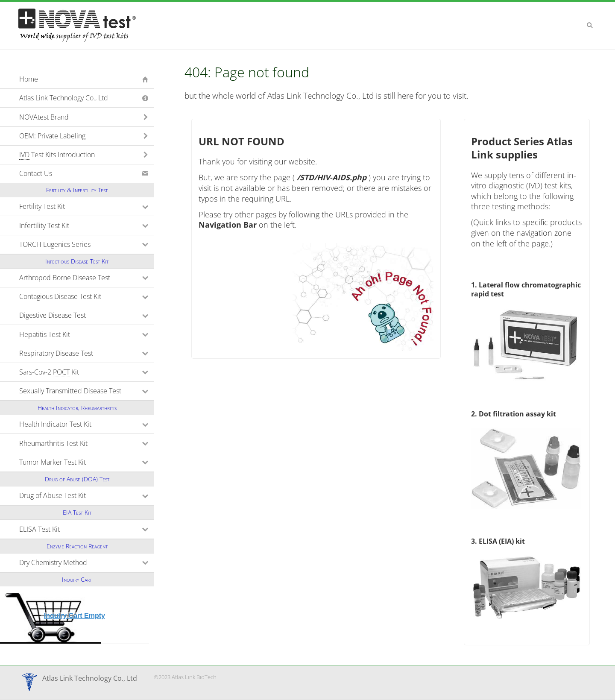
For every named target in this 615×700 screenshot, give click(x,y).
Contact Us (36, 173)
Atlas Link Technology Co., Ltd (64, 98)
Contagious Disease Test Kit (86, 296)
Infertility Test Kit (82, 226)
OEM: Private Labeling (52, 136)
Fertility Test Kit (79, 206)
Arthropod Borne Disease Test (86, 278)
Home (29, 79)
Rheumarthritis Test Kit (86, 443)
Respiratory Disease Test (86, 353)
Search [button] (590, 25)
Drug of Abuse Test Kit (86, 495)
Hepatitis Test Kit (82, 334)
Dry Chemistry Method (86, 562)
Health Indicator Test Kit (86, 424)
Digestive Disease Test (86, 315)
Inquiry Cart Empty (75, 616)
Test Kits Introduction (57, 155)
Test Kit (77, 529)
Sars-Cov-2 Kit (86, 372)
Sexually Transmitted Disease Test (86, 391)
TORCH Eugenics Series (86, 244)
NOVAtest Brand (44, 117)
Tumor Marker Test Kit (86, 462)
